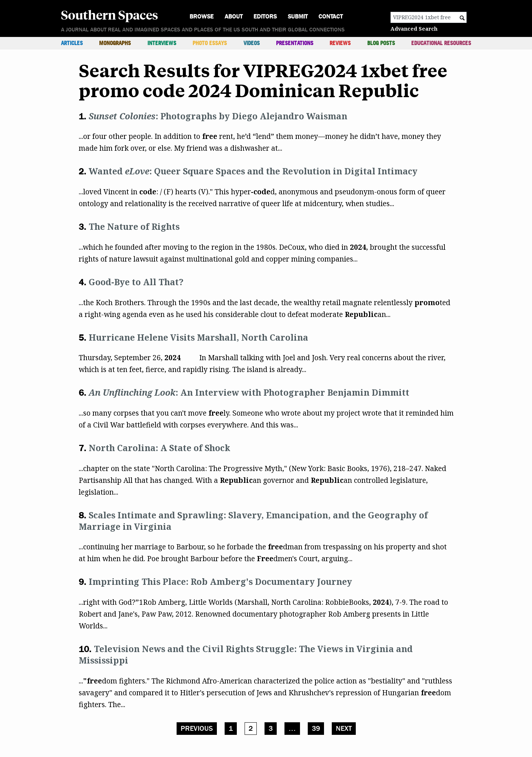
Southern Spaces (110, 14)
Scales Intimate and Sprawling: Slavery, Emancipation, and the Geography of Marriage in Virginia (253, 521)
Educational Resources (441, 43)
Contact (331, 16)
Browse (202, 16)
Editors (265, 16)
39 (316, 729)
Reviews (340, 43)
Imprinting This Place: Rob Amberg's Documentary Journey (220, 582)
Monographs (115, 43)
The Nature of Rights (134, 226)
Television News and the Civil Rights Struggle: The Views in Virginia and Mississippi (246, 654)
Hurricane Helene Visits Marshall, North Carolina (198, 337)
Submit (298, 16)
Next (344, 729)
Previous (197, 729)
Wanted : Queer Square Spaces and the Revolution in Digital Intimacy (253, 171)
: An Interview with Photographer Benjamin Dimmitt (249, 392)
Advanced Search (414, 29)
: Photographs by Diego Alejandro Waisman (218, 116)
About (234, 16)
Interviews (162, 43)
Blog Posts (381, 43)
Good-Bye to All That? (136, 282)
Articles (72, 43)
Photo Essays (210, 43)
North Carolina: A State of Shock (159, 448)
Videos (252, 43)
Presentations (295, 43)
